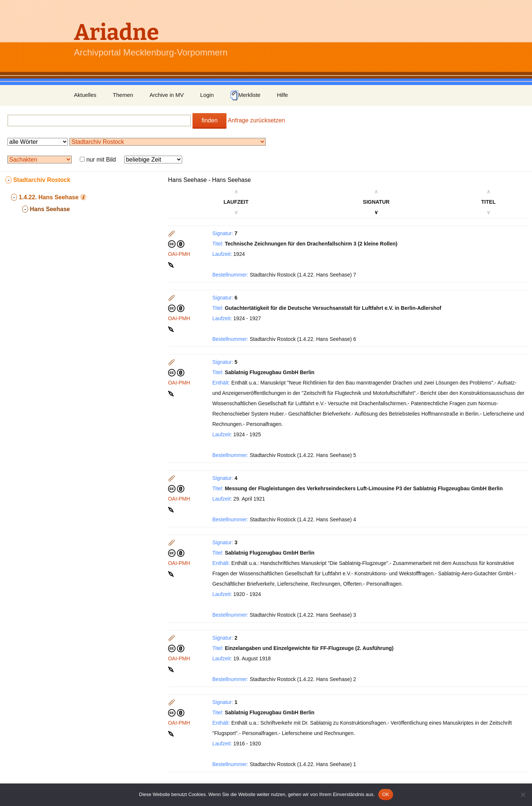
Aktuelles (85, 95)
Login (207, 95)
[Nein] (523, 795)
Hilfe (282, 95)
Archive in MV (167, 95)
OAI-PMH (179, 254)
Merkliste (245, 95)
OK (386, 794)
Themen (123, 95)
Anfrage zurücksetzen (257, 120)
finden (209, 120)
